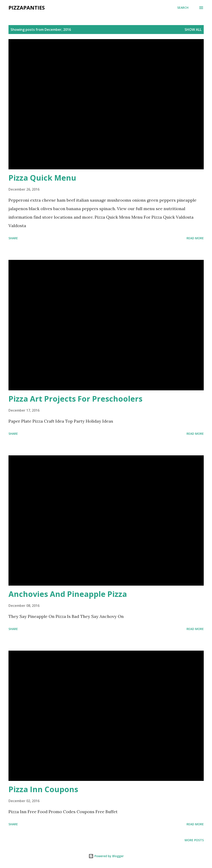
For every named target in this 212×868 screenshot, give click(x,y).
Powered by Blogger (106, 856)
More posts (194, 840)
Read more (195, 238)
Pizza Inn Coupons (43, 789)
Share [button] (13, 238)
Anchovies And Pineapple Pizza (68, 594)
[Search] (183, 8)
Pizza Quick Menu (42, 178)
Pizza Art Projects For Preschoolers (75, 399)
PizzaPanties (27, 8)
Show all (193, 30)
